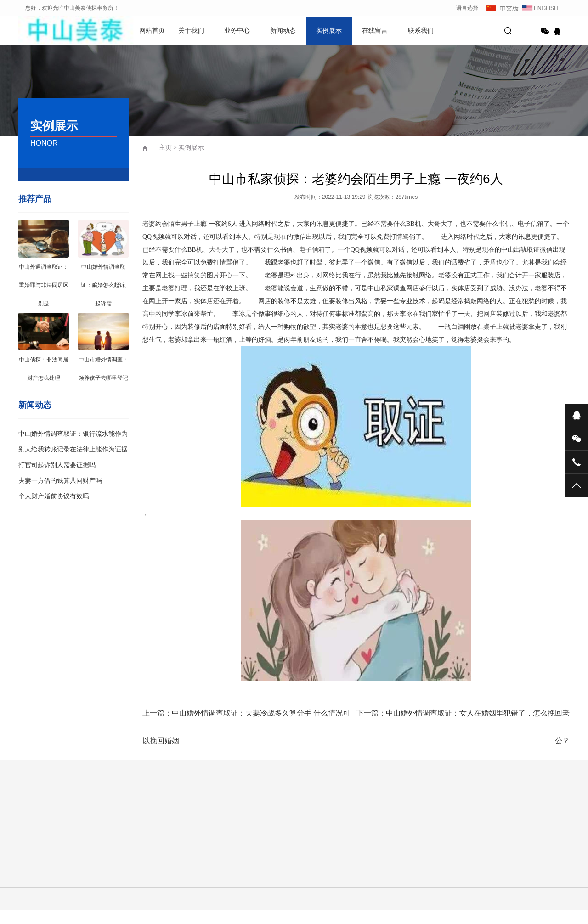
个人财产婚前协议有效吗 (54, 496)
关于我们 (191, 31)
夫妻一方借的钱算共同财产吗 (60, 481)
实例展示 (329, 31)
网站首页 (152, 31)
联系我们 (421, 31)
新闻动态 (283, 31)
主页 (165, 148)
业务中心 (237, 31)
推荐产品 (35, 199)
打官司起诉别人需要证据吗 (57, 465)
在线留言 (375, 31)
